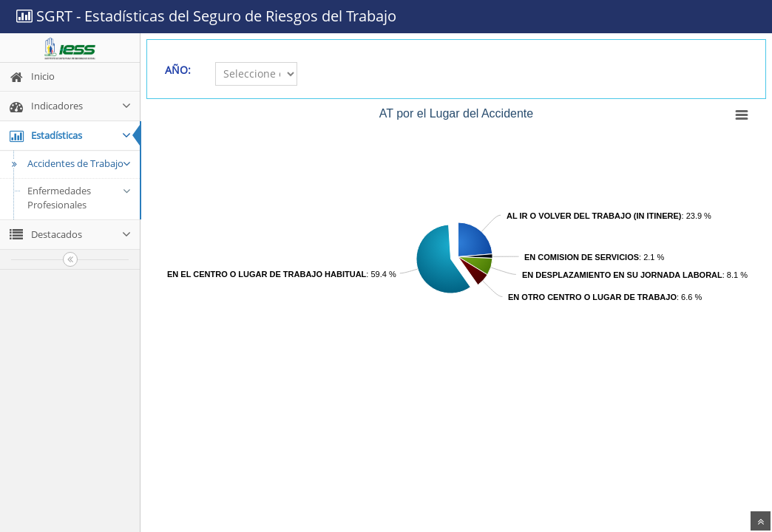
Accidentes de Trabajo (70, 163)
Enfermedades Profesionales (79, 198)
